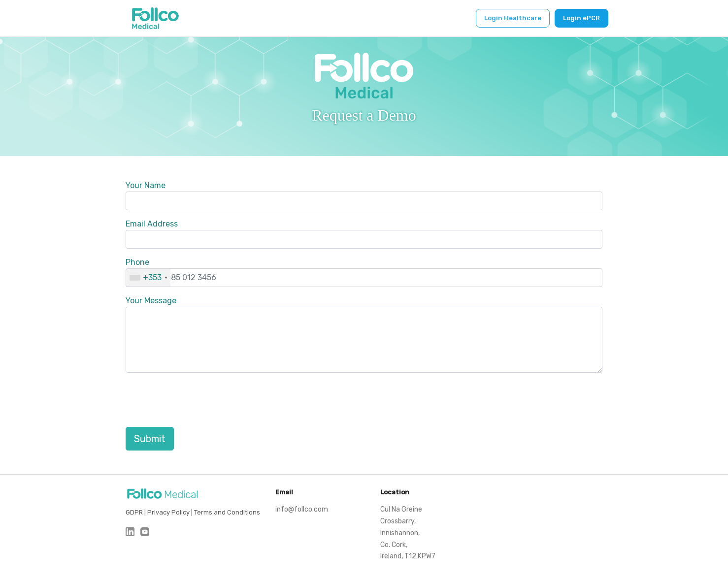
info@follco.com (302, 509)
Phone (137, 262)
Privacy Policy (168, 512)
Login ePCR (581, 18)
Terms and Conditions (227, 512)
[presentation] (200, 400)
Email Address (152, 224)
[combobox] (148, 278)
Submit (150, 439)
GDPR (134, 512)
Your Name (146, 185)
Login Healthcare (513, 18)
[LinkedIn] (130, 532)
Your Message (151, 301)
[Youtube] (145, 532)
